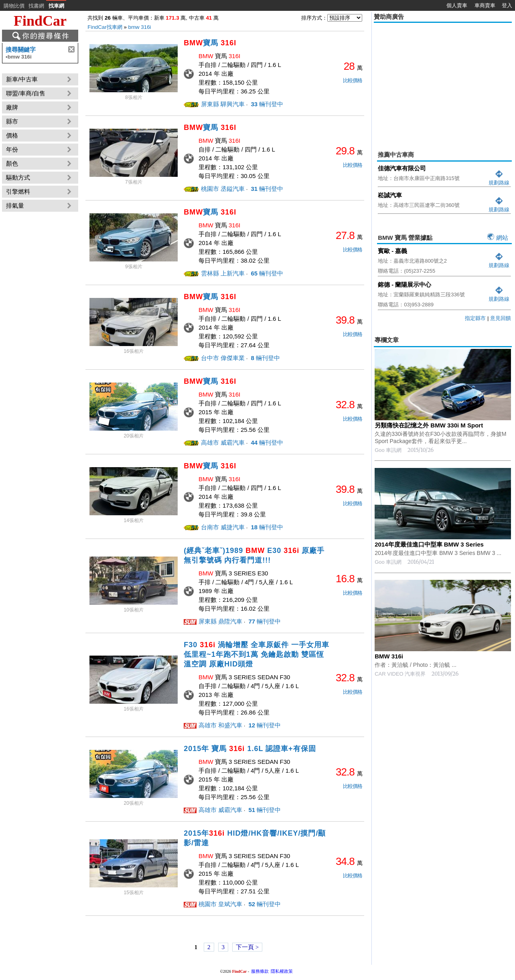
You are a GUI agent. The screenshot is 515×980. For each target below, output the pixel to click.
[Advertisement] (443, 81)
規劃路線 (499, 179)
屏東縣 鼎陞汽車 (220, 621)
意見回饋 (501, 318)
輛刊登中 (266, 104)
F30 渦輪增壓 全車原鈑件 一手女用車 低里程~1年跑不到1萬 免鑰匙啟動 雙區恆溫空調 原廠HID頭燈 (256, 654)
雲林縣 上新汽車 (223, 273)
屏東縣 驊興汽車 (223, 104)
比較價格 (353, 80)
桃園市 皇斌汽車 (220, 904)
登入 (507, 5)
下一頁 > (247, 947)
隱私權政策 (282, 971)
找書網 (36, 6)
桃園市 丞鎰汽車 (223, 189)
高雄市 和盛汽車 (220, 725)
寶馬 (210, 43)
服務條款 (260, 971)
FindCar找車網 (105, 27)
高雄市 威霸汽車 (223, 442)
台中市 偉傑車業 (223, 358)
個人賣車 (457, 5)
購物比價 (14, 6)
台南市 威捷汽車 (223, 527)
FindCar (40, 21)
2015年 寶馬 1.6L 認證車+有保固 (250, 749)
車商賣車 (485, 5)
